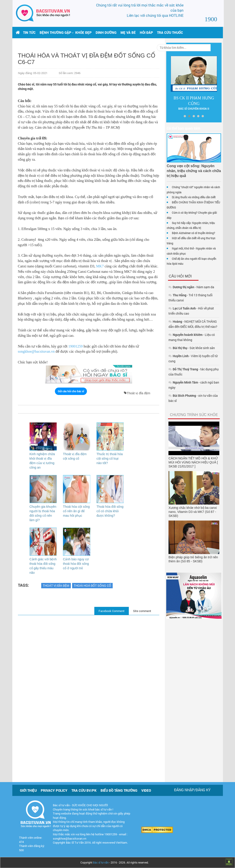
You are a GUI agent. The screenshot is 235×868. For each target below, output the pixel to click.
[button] (55, 32)
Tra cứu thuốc (170, 32)
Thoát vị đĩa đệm (56, 617)
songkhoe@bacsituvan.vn (36, 378)
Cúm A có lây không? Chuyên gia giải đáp (189, 213)
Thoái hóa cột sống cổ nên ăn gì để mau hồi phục (73, 538)
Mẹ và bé (128, 32)
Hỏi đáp (146, 32)
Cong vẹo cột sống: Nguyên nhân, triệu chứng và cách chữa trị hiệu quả (187, 171)
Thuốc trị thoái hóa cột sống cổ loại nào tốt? (103, 485)
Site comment (134, 642)
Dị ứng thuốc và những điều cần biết (185, 197)
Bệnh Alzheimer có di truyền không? (185, 228)
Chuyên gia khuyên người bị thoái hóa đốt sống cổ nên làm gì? (41, 542)
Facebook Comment (103, 642)
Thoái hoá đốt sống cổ (92, 617)
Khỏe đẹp (83, 32)
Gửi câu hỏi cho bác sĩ (68, 418)
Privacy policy (54, 790)
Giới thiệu (28, 790)
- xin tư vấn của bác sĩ (189, 375)
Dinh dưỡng (106, 32)
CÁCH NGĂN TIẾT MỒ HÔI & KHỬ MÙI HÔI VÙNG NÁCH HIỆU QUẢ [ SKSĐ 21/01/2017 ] (188, 437)
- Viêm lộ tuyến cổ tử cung (188, 346)
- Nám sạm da (183, 277)
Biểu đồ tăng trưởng (119, 790)
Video (146, 790)
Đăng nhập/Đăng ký (192, 790)
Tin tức (29, 32)
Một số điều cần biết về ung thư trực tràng (189, 233)
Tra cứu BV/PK (84, 790)
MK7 (108, 277)
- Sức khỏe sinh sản (183, 338)
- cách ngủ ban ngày (189, 367)
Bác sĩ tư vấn (101, 862)
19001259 (75, 373)
